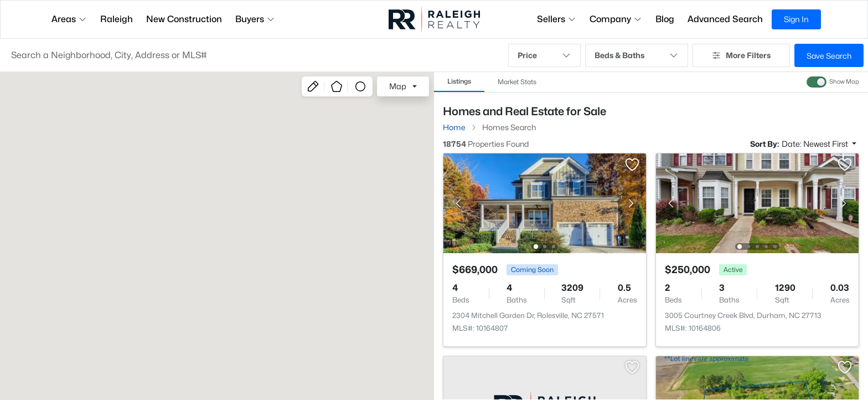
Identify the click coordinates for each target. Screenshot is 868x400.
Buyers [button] (255, 19)
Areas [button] (69, 19)
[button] (254, 55)
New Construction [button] (184, 19)
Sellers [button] (557, 19)
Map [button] (398, 86)
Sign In (796, 19)
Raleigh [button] (117, 19)
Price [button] (544, 55)
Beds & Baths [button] (637, 55)
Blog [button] (665, 19)
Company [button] (616, 19)
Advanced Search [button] (725, 19)
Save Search (829, 56)
